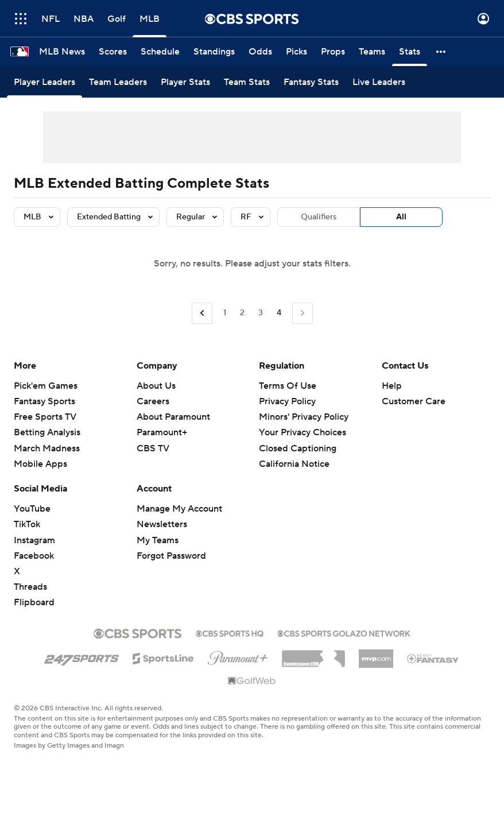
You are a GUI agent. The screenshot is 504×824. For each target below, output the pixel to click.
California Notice (294, 464)
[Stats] (410, 52)
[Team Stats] (247, 82)
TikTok (27, 524)
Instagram (34, 540)
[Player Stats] (185, 82)
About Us (156, 386)
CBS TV (153, 448)
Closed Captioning (298, 448)
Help (392, 386)
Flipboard (34, 602)
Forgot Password (171, 556)
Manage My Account (179, 509)
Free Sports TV (45, 417)
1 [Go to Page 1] (225, 313)
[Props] (333, 52)
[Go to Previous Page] (202, 313)
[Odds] (260, 52)
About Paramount (173, 417)
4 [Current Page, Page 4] (279, 313)
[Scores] (113, 52)
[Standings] (214, 52)
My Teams (158, 540)
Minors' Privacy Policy (304, 417)
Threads (30, 587)
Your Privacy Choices (303, 432)
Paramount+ (162, 432)
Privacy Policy (287, 401)
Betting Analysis (47, 432)
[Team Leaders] (118, 82)
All (401, 217)
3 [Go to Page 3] (261, 313)
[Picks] (296, 52)
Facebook (34, 556)
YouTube (32, 509)
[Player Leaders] (44, 82)
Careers (153, 401)
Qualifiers (319, 217)
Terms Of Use (288, 386)
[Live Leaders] (379, 82)
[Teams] (372, 52)
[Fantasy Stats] (311, 82)
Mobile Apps (40, 464)
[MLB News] (62, 52)
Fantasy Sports (44, 401)
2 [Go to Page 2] (242, 313)
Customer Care (414, 401)
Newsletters (162, 524)
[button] (441, 52)
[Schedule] (160, 52)
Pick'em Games (46, 386)
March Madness (47, 448)
